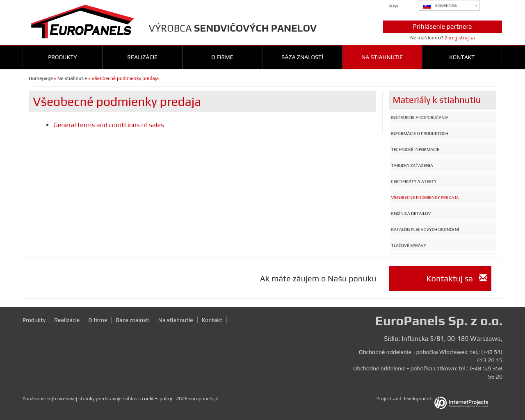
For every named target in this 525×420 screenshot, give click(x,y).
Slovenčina (440, 6)
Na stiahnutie (382, 57)
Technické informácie (415, 149)
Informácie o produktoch (420, 133)
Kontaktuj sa (457, 278)
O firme (222, 57)
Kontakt (462, 57)
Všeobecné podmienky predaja (425, 197)
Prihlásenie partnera (443, 26)
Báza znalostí (302, 57)
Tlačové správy (409, 245)
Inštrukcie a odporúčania (420, 117)
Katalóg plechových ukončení (425, 229)
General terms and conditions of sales (109, 125)
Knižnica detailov (411, 213)
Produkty (62, 57)
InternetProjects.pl (468, 404)
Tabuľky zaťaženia (412, 165)
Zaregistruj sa (460, 38)
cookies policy (157, 399)
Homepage (41, 78)
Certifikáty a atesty (414, 181)
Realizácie (142, 57)
